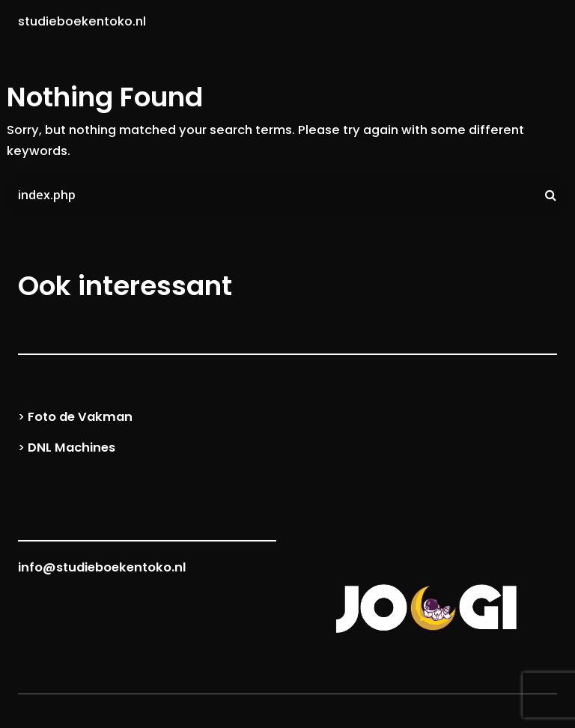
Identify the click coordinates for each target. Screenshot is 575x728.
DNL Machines (72, 448)
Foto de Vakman (80, 417)
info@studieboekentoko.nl (102, 567)
